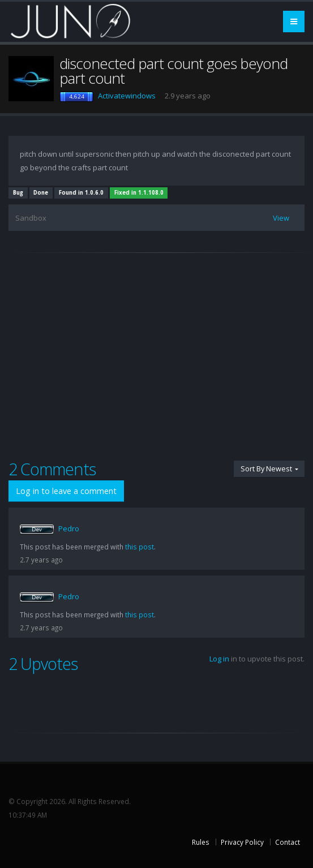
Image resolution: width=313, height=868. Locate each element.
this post (140, 547)
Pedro (69, 528)
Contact (288, 842)
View (281, 218)
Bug (18, 193)
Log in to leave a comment (66, 491)
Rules (201, 842)
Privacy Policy (242, 842)
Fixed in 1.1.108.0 (139, 193)
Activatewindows (127, 96)
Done (41, 193)
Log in (219, 659)
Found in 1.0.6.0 (81, 193)
